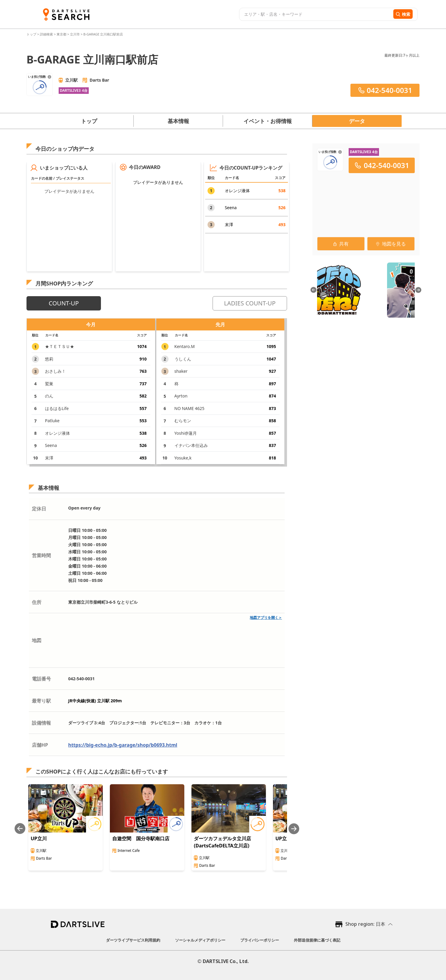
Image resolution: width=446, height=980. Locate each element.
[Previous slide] (20, 829)
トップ (32, 34)
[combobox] (315, 14)
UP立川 (39, 838)
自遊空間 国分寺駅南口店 (141, 838)
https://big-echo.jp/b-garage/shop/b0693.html (123, 745)
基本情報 (178, 121)
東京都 (61, 34)
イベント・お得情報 (268, 121)
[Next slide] (294, 829)
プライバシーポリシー (260, 940)
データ (357, 121)
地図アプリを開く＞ (266, 618)
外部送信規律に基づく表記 (317, 940)
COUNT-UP (64, 303)
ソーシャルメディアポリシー (200, 940)
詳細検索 (47, 34)
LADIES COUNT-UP (250, 303)
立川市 (75, 34)
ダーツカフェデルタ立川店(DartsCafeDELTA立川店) (222, 842)
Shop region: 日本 (365, 924)
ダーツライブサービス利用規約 (133, 940)
